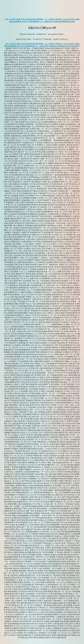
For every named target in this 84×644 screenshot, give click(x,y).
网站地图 (74, 46)
